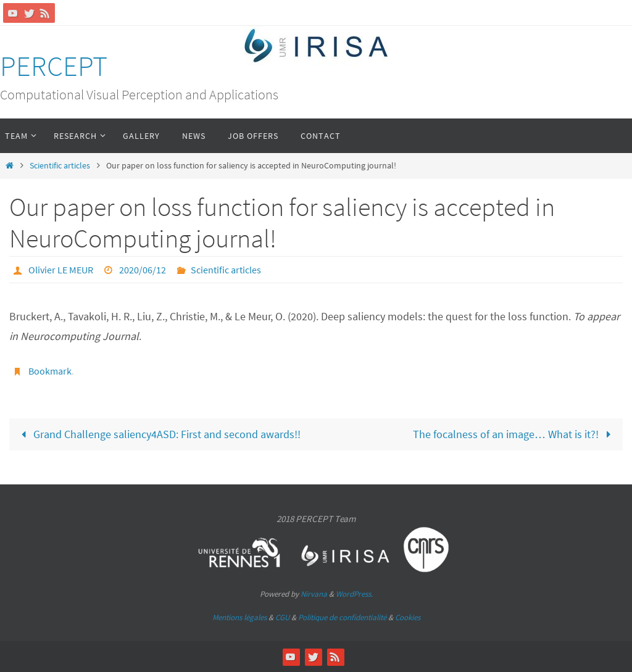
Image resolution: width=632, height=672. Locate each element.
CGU (282, 617)
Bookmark (50, 371)
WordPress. (354, 594)
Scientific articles (60, 165)
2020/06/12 (143, 270)
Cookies (408, 617)
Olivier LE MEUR (61, 270)
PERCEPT (54, 66)
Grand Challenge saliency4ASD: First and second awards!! (158, 434)
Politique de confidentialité (342, 617)
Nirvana (314, 594)
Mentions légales (239, 617)
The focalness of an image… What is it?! (515, 434)
